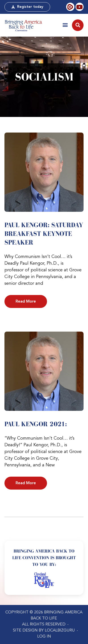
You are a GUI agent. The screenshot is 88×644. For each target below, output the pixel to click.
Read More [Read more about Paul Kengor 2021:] (26, 483)
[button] (65, 25)
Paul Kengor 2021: (36, 424)
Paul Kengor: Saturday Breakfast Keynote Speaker (44, 234)
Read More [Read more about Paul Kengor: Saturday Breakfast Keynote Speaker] (26, 301)
